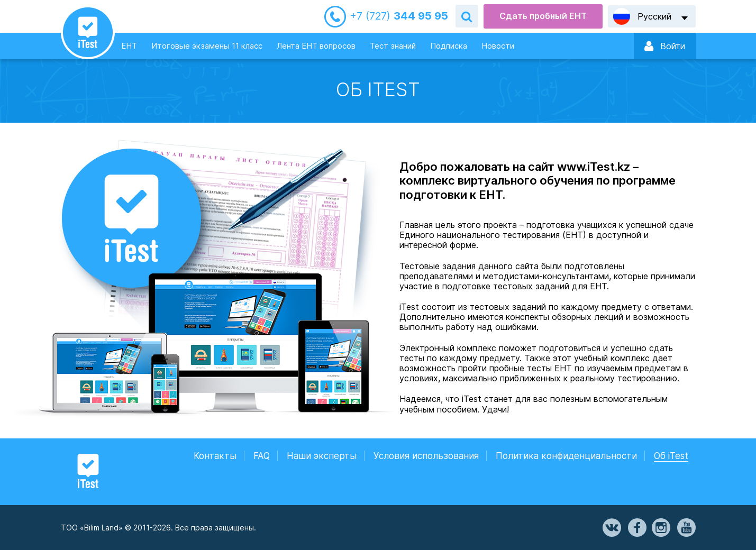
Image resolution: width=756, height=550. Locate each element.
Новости (498, 46)
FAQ (262, 456)
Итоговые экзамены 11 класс (207, 46)
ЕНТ (129, 46)
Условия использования (426, 456)
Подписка (449, 46)
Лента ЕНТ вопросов (316, 46)
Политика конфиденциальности (566, 456)
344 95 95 (399, 16)
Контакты (215, 456)
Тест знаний (393, 46)
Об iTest (671, 456)
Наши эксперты (322, 456)
